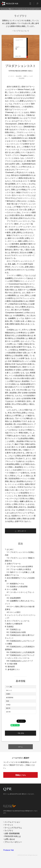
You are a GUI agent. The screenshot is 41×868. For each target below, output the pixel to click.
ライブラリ (9, 830)
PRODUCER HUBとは (13, 836)
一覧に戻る (20, 733)
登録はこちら (21, 775)
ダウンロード (22, 531)
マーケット (9, 825)
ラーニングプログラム (13, 828)
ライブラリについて (21, 31)
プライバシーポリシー (13, 842)
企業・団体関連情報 (12, 833)
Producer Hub (9, 850)
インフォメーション (12, 822)
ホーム (20, 747)
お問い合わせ (10, 839)
